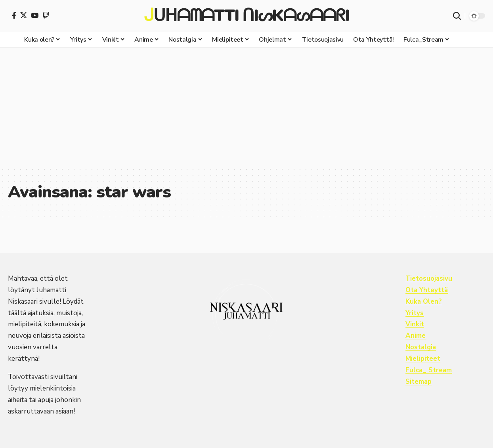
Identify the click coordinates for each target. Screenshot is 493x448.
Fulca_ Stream (429, 370)
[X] (24, 15)
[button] (457, 16)
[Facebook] (14, 15)
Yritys (415, 313)
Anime (416, 336)
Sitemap (419, 382)
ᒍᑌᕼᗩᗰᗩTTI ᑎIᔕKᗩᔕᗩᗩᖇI (246, 16)
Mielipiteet (423, 359)
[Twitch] (46, 15)
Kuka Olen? (424, 302)
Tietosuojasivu (429, 279)
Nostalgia (421, 347)
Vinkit (415, 324)
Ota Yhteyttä (427, 290)
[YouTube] (35, 15)
